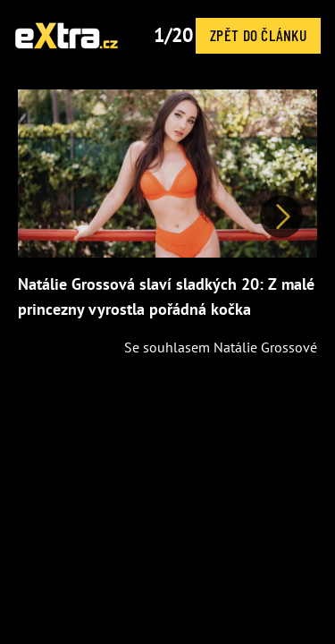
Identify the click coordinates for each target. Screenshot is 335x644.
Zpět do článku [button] (258, 35)
